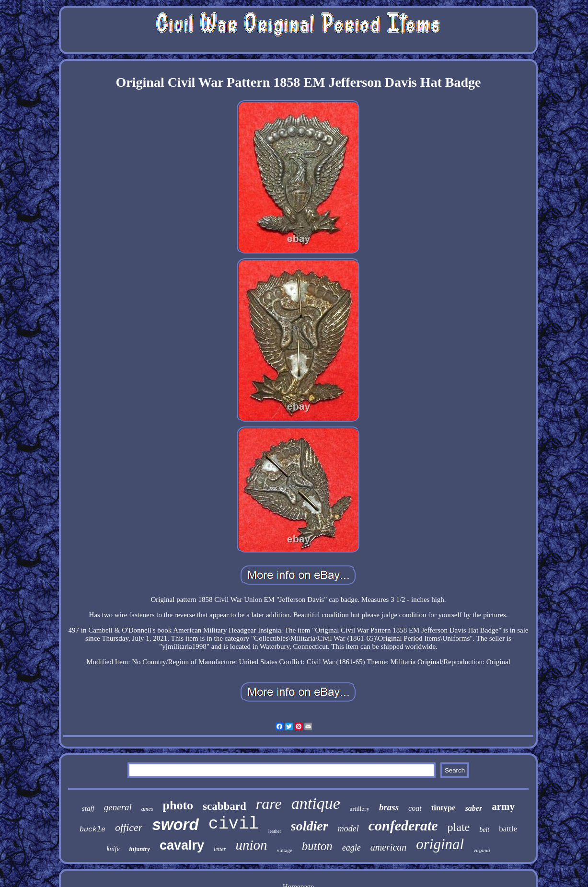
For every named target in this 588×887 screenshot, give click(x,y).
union (251, 845)
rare (269, 804)
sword (175, 824)
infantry (140, 849)
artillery (360, 809)
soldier (310, 826)
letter (220, 849)
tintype (444, 808)
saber (474, 808)
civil (234, 824)
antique (316, 803)
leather (275, 831)
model (348, 829)
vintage (284, 850)
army (503, 806)
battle (508, 829)
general (118, 807)
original (440, 844)
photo (178, 805)
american (389, 847)
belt (484, 830)
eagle (352, 848)
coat (415, 808)
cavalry (182, 845)
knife (113, 849)
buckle (92, 830)
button (317, 846)
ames (147, 809)
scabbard (225, 806)
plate (459, 827)
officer (129, 827)
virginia (482, 850)
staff (88, 808)
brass (389, 807)
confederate (403, 825)
